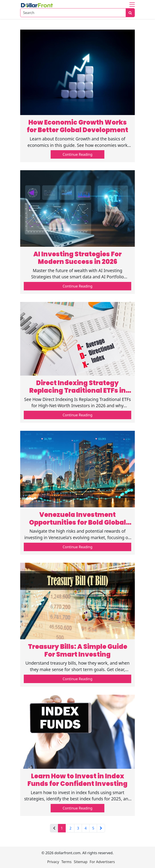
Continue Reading (77, 154)
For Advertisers (102, 862)
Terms (66, 862)
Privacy (53, 862)
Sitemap (81, 862)
